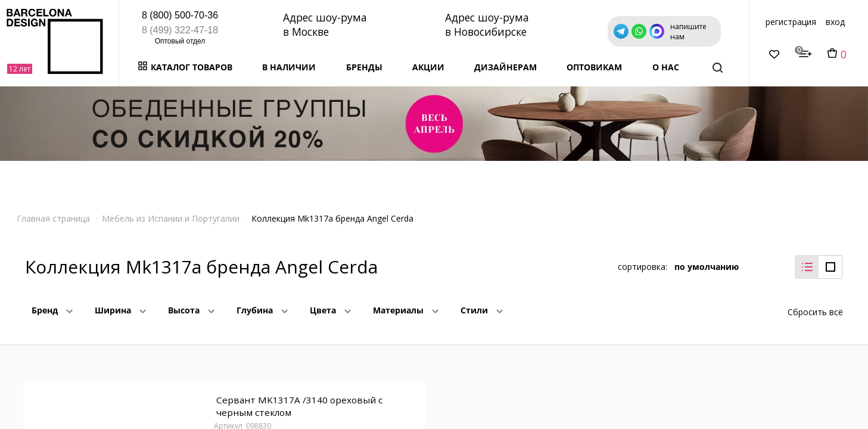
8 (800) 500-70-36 (180, 15)
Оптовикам (594, 67)
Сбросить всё (815, 302)
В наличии (289, 67)
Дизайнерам (505, 67)
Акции (428, 67)
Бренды (364, 67)
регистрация (791, 22)
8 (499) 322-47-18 (180, 30)
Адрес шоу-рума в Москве (326, 24)
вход (835, 22)
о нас (666, 67)
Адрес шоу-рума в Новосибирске (489, 24)
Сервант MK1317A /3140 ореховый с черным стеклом (298, 400)
